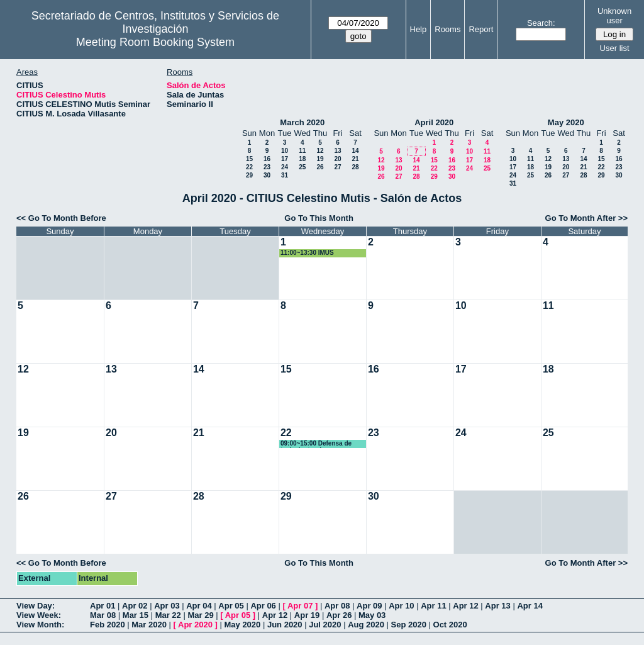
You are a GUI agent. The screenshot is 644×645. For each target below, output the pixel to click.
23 (267, 167)
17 (285, 159)
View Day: (36, 606)
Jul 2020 (325, 625)
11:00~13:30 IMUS (307, 253)
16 (267, 159)
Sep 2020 (409, 625)
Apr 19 (307, 615)
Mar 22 (168, 615)
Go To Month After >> (586, 218)
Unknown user (614, 16)
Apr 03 (167, 606)
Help (419, 29)
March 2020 (302, 122)
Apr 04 (199, 606)
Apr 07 (300, 606)
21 (355, 159)
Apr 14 (530, 606)
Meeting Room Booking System (155, 42)
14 (355, 151)
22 (249, 167)
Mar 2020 (149, 625)
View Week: (39, 615)
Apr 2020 (195, 625)
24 (285, 167)
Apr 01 (103, 606)
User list (615, 48)
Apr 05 (231, 606)
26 (320, 167)
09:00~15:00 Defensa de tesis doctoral (316, 444)
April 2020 (434, 122)
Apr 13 (497, 606)
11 (302, 151)
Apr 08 (337, 606)
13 (337, 151)
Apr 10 (401, 606)
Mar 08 (103, 615)
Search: (541, 23)
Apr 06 (263, 606)
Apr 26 (339, 615)
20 (337, 159)
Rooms (447, 29)
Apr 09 (369, 606)
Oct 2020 (450, 625)
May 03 (372, 615)
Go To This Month (319, 218)
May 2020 (566, 122)
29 (249, 175)
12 (320, 151)
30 (267, 175)
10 (285, 151)
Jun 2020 (285, 625)
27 (337, 167)
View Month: (40, 625)
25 (302, 167)
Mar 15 (136, 615)
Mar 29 (200, 615)
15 (249, 159)
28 (355, 167)
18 (302, 159)
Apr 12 (465, 606)
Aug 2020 (366, 625)
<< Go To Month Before (61, 218)
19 (320, 159)
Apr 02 (135, 606)
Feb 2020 (108, 625)
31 (285, 175)
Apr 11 (433, 606)
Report (481, 29)
